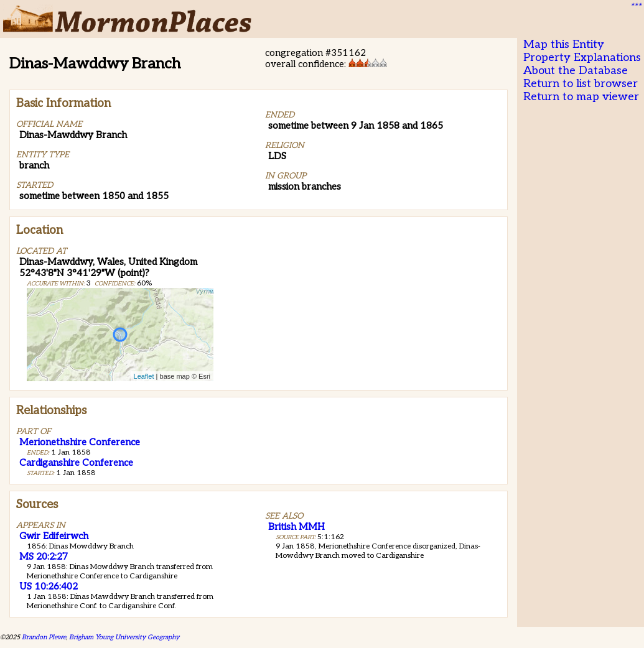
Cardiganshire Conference (76, 463)
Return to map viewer (581, 97)
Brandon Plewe (44, 637)
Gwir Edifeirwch (54, 536)
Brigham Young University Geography (124, 637)
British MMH (296, 527)
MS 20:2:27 (44, 557)
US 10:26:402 (49, 586)
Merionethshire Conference (80, 442)
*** (635, 7)
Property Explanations (582, 58)
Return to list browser (581, 84)
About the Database (576, 71)
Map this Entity (564, 44)
